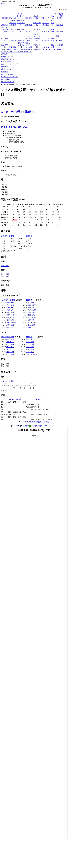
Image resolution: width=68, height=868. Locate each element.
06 (17, 426)
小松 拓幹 (10, 308)
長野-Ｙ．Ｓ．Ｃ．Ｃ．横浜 (59, 38)
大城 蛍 (31, 308)
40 (46, 426)
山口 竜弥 (31, 313)
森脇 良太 (31, 315)
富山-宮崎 (46, 32)
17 (41, 426)
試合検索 (10, 50)
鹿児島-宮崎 (52, 23)
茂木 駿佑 (31, 325)
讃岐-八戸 (46, 18)
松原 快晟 (10, 339)
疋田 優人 (30, 352)
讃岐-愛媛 (29, 25)
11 (28, 426)
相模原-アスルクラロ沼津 (21, 45)
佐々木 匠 (31, 323)
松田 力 (31, 328)
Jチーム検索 (5, 79)
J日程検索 (5, 72)
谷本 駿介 (31, 318)
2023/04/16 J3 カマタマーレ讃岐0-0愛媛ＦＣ (16, 52)
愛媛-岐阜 (21, 40)
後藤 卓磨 (10, 352)
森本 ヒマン (11, 328)
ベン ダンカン (31, 354)
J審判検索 (5, 67)
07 (19, 426)
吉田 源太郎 (11, 323)
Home (3, 3)
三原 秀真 (31, 305)
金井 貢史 (10, 305)
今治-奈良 (46, 47)
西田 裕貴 (5, 276)
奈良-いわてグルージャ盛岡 (5, 29)
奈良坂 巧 (10, 342)
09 (24, 426)
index (34, 633)
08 (21, 426)
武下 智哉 (10, 347)
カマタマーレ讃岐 (11, 112)
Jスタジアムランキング (9, 77)
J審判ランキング (7, 69)
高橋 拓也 (10, 302)
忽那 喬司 (30, 347)
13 (33, 426)
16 (39, 426)
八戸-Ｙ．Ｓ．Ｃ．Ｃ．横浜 (46, 23)
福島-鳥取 (29, 32)
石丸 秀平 (5, 266)
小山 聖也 (10, 354)
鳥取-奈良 (5, 25)
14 (35, 426)
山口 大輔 (5, 274)
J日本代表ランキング (9, 59)
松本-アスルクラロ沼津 (21, 23)
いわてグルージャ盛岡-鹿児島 (59, 16)
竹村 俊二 (10, 320)
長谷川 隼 (10, 318)
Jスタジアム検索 (7, 74)
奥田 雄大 (10, 310)
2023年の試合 (26, 50)
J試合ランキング (7, 57)
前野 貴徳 (30, 342)
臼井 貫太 (10, 313)
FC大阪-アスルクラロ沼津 (13, 23)
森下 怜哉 (30, 344)
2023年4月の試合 (38, 50)
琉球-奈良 (13, 40)
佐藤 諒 (31, 320)
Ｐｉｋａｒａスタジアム (14, 127)
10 (26, 426)
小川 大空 (31, 310)
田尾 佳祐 (10, 344)
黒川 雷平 (30, 339)
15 (37, 426)
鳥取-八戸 (59, 32)
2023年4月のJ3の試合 (53, 50)
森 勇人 (9, 349)
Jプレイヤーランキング (9, 64)
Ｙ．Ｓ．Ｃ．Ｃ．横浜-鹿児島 (46, 38)
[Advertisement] (34, 853)
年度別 (17, 50)
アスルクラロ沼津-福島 (29, 38)
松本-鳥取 (13, 47)
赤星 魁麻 (10, 325)
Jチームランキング (8, 82)
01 (12, 426)
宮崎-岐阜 (13, 18)
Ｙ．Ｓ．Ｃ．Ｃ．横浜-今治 (21, 16)
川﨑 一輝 (10, 315)
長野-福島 (5, 18)
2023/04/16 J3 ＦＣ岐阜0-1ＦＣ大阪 (37, 422)
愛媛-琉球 (29, 18)
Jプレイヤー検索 (7, 62)
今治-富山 (59, 25)
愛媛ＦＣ (30, 112)
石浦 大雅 (30, 349)
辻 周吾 (31, 302)
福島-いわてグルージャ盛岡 (29, 45)
